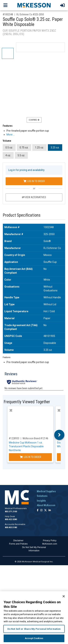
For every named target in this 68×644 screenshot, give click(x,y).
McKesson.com (50, 544)
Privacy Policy (50, 541)
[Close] (64, 596)
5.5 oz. (21, 155)
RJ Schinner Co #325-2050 (30, 14)
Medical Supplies (46, 491)
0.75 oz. (24, 148)
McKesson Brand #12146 (35, 438)
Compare (34, 120)
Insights (41, 501)
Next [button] (59, 435)
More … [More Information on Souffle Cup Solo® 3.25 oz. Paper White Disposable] (11, 135)
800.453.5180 (11, 527)
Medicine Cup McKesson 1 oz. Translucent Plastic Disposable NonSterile (26, 446)
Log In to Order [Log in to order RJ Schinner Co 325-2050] (34, 181)
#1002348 (8, 14)
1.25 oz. (39, 148)
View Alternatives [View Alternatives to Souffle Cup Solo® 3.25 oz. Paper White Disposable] (34, 197)
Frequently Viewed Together (27, 402)
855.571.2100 (11, 512)
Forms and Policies (18, 544)
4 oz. (8, 155)
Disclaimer (18, 541)
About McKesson (46, 505)
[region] (34, 618)
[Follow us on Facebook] (38, 510)
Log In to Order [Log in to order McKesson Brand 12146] (30, 457)
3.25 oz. (55, 148)
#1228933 (14, 438)
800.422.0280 (11, 519)
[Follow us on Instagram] (41, 510)
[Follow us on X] (46, 510)
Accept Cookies (34, 638)
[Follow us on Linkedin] (50, 510)
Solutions (42, 496)
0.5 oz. (9, 148)
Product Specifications (22, 215)
